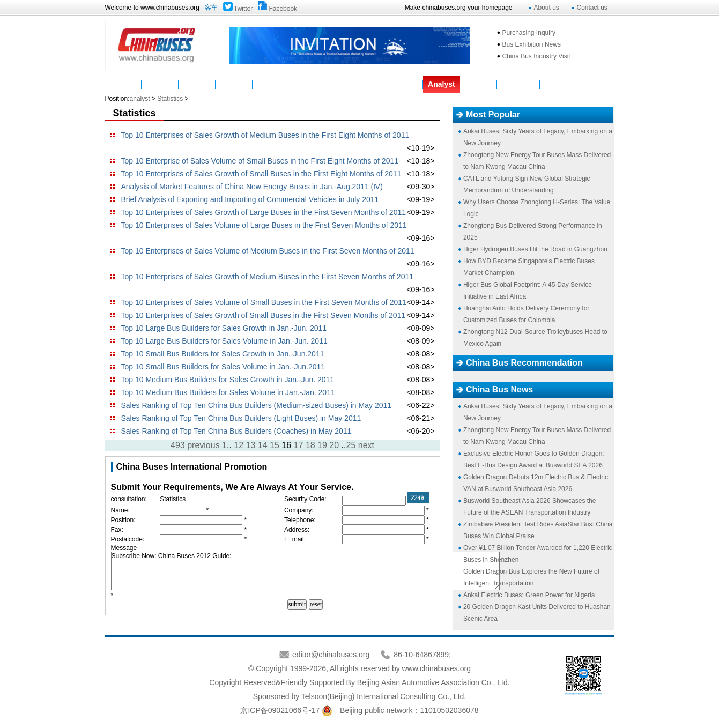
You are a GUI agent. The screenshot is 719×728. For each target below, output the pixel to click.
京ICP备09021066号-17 (280, 710)
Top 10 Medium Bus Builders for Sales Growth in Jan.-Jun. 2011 (228, 380)
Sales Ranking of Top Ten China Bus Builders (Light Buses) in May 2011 (241, 418)
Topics (478, 84)
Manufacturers (281, 84)
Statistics (170, 99)
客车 (211, 8)
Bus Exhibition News (532, 44)
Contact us (592, 8)
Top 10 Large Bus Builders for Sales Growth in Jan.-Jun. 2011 (224, 328)
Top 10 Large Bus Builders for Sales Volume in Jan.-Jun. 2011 (224, 341)
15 (275, 445)
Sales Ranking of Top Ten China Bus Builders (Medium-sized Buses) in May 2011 (257, 405)
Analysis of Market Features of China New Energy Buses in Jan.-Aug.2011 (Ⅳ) (252, 187)
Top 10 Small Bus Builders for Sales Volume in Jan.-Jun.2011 (223, 367)
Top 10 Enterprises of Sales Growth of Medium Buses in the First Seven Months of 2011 (268, 277)
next (366, 445)
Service (405, 84)
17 (299, 445)
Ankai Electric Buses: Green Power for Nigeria (529, 595)
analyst (140, 99)
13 (251, 445)
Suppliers (366, 84)
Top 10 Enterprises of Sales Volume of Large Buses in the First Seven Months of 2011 (264, 225)
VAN (596, 84)
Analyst (442, 84)
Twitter (243, 9)
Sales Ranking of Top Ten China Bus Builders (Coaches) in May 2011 (236, 431)
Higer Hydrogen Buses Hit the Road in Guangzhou (535, 249)
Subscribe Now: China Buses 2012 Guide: (305, 571)
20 (334, 445)
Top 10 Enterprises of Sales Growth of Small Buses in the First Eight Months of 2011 (261, 174)
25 (351, 445)
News (161, 84)
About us (547, 8)
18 (310, 445)
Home (123, 84)
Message (558, 84)
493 (178, 445)
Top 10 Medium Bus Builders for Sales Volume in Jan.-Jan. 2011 (228, 392)
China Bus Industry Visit (536, 56)
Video (328, 84)
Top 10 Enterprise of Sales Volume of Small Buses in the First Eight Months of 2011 (260, 161)
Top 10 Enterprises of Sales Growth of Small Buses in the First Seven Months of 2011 (264, 315)
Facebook (283, 9)
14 (263, 445)
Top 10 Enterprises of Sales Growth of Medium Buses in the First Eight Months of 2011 (265, 135)
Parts (234, 84)
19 (322, 445)
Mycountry (519, 84)
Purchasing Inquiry (529, 33)
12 (239, 445)
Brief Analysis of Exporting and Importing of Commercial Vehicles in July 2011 (250, 199)
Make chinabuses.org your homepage (459, 8)
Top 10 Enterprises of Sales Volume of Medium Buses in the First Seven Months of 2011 (268, 251)
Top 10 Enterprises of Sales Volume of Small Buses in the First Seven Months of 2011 (264, 302)
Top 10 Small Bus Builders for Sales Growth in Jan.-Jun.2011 (223, 354)
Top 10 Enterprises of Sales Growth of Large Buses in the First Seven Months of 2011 (264, 212)
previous (203, 445)
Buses (197, 84)
